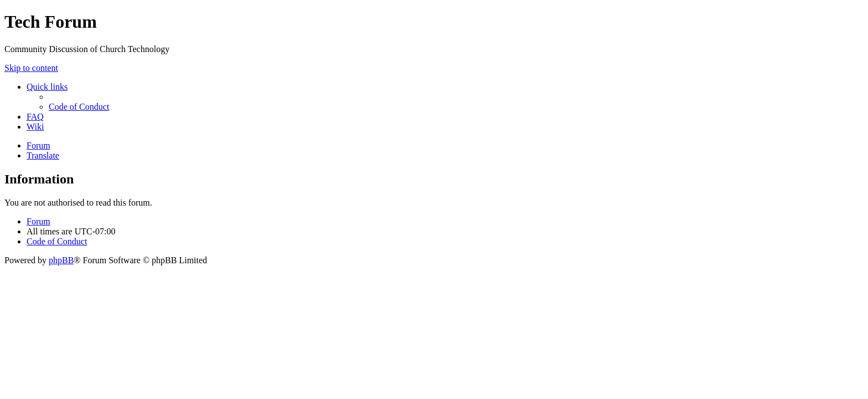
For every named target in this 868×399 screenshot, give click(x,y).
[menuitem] (79, 107)
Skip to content (31, 68)
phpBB (61, 260)
